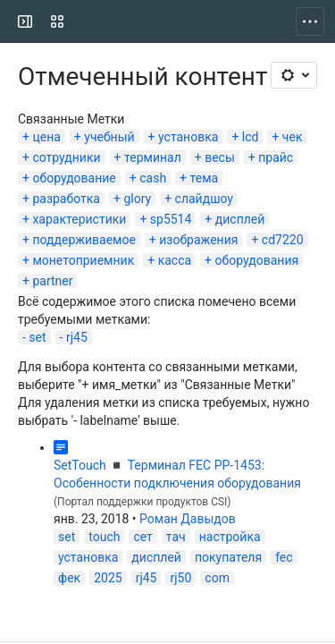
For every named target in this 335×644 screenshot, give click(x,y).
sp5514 (171, 219)
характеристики (79, 219)
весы (220, 157)
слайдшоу (204, 199)
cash (153, 178)
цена (46, 137)
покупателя (228, 557)
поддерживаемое (84, 240)
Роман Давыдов (188, 519)
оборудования (257, 260)
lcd (251, 137)
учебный (109, 137)
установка (188, 137)
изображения (198, 240)
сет (142, 537)
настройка (230, 537)
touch (104, 537)
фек (69, 578)
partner (52, 281)
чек (293, 137)
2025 (108, 578)
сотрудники (66, 157)
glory (137, 199)
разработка (66, 199)
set (37, 337)
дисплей (240, 219)
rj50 (180, 578)
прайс (276, 157)
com (217, 578)
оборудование (74, 178)
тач (176, 537)
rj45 (77, 337)
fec (284, 557)
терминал (153, 157)
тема (205, 178)
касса (175, 260)
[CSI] (82, 21)
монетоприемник (83, 260)
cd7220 (283, 240)
